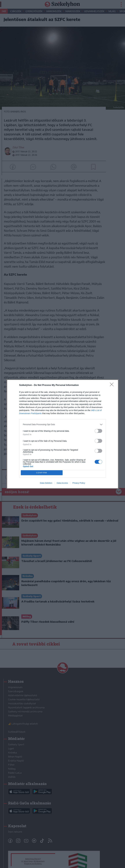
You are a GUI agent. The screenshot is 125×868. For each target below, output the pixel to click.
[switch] (98, 431)
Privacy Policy (79, 483)
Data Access (62, 483)
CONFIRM (42, 473)
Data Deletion (46, 483)
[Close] (113, 385)
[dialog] (63, 434)
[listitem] (63, 425)
